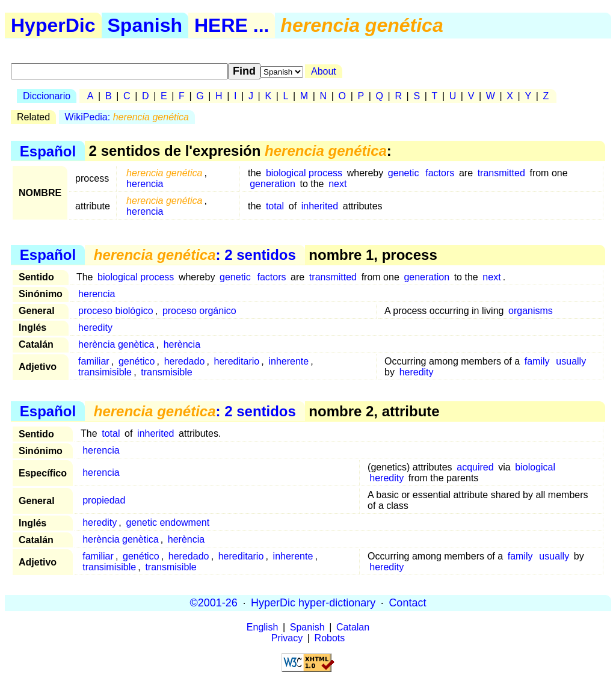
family (537, 361)
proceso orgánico (199, 311)
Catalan (353, 627)
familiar (94, 361)
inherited (320, 206)
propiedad (104, 500)
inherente (288, 361)
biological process (304, 173)
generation (273, 184)
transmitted (501, 173)
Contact (407, 603)
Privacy (287, 638)
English (262, 627)
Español (48, 151)
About (324, 71)
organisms (531, 311)
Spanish (145, 25)
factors (440, 173)
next (337, 184)
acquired (475, 467)
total (275, 206)
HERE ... (232, 25)
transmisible (166, 372)
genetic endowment (168, 522)
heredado (185, 361)
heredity (95, 328)
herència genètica (116, 344)
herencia (145, 184)
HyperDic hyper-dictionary (313, 603)
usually (571, 361)
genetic (404, 173)
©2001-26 (214, 603)
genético (137, 361)
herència (182, 344)
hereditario (237, 361)
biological (535, 467)
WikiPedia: (127, 117)
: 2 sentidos (195, 255)
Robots (330, 638)
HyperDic (53, 25)
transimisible (105, 372)
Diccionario (47, 96)
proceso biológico (116, 311)
